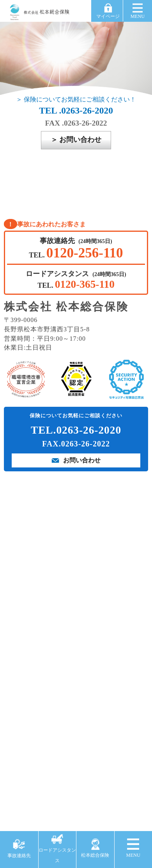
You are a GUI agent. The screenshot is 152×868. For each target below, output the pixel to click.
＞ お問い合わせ (76, 140)
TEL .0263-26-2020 (76, 110)
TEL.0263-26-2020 (76, 430)
